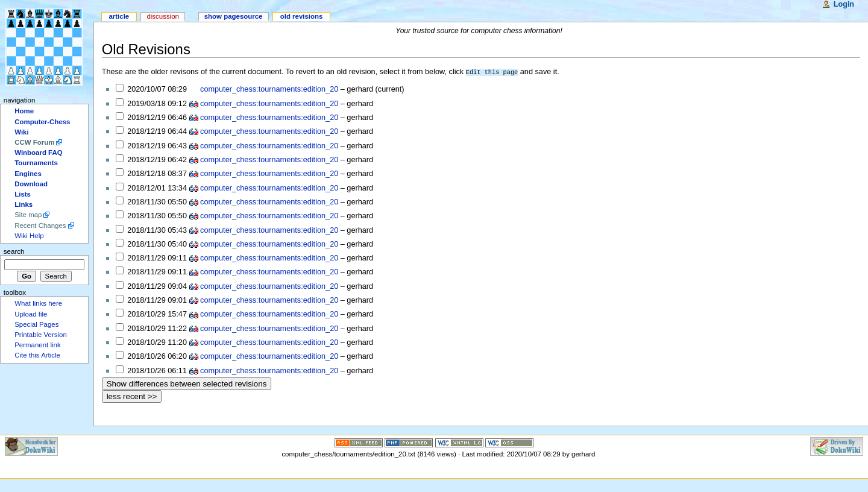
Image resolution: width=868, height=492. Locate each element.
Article (119, 16)
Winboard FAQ (38, 153)
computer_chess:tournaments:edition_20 (269, 89)
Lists (23, 194)
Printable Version (41, 335)
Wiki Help (29, 236)
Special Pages (36, 324)
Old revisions (302, 16)
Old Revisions (146, 49)
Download (31, 184)
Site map (28, 215)
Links (24, 204)
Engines (28, 174)
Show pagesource (234, 16)
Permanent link (37, 345)
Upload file (31, 314)
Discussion (162, 16)
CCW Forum (34, 142)
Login (844, 4)
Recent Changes (40, 225)
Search (14, 251)
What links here (38, 303)
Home (24, 111)
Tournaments (36, 163)
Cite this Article (37, 355)
